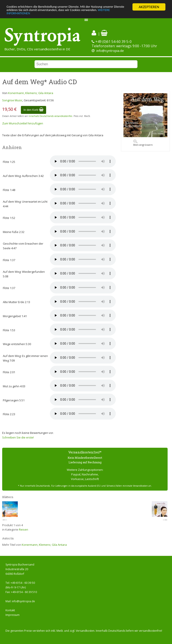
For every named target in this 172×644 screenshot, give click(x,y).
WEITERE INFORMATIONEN (27, 15)
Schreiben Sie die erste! (18, 437)
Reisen (24, 529)
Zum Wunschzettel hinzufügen (23, 123)
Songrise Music (12, 100)
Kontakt (10, 610)
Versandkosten (85, 631)
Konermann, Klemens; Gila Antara (31, 93)
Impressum (13, 615)
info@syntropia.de (110, 51)
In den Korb (33, 110)
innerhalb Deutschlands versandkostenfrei (50, 116)
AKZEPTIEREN (149, 7)
